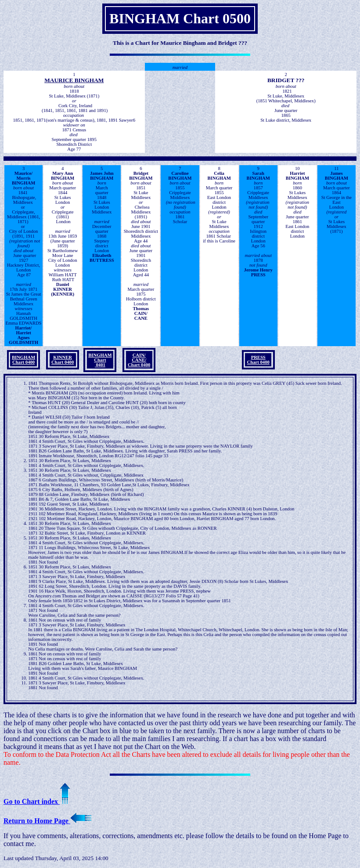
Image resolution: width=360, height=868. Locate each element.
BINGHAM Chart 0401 (100, 360)
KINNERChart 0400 (63, 360)
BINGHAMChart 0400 (23, 360)
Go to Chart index (37, 801)
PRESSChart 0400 (258, 360)
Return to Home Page (47, 821)
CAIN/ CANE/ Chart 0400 (139, 360)
